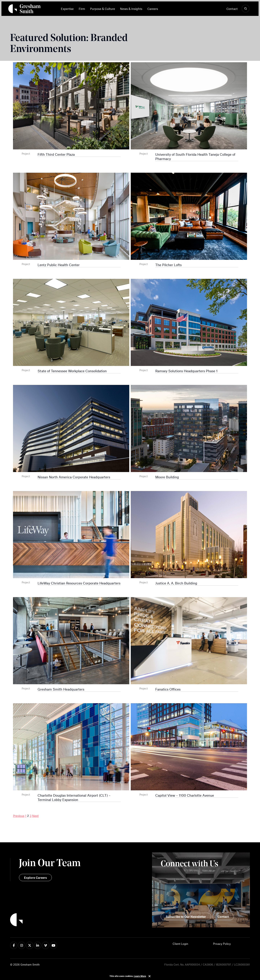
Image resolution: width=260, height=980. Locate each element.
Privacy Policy (222, 944)
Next (35, 816)
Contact (232, 9)
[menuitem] (69, 9)
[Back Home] (24, 9)
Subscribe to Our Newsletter (186, 916)
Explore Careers (35, 878)
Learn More (140, 976)
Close (149, 976)
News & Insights (131, 9)
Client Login (180, 944)
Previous (19, 816)
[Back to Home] (70, 920)
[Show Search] (246, 9)
